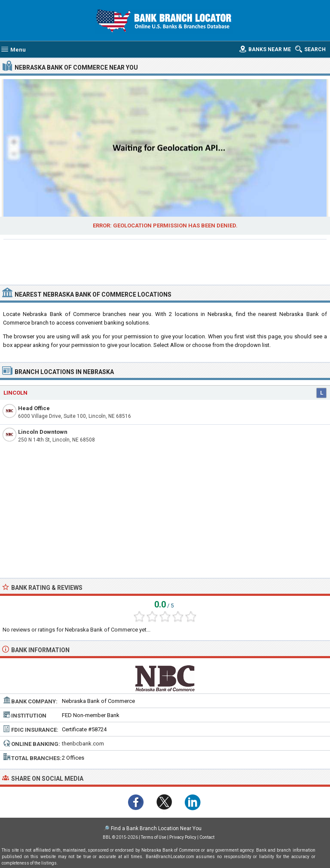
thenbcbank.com (83, 744)
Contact (207, 837)
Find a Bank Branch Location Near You (156, 828)
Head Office (34, 408)
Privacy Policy (183, 837)
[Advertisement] (165, 261)
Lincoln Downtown (43, 432)
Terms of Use (154, 837)
